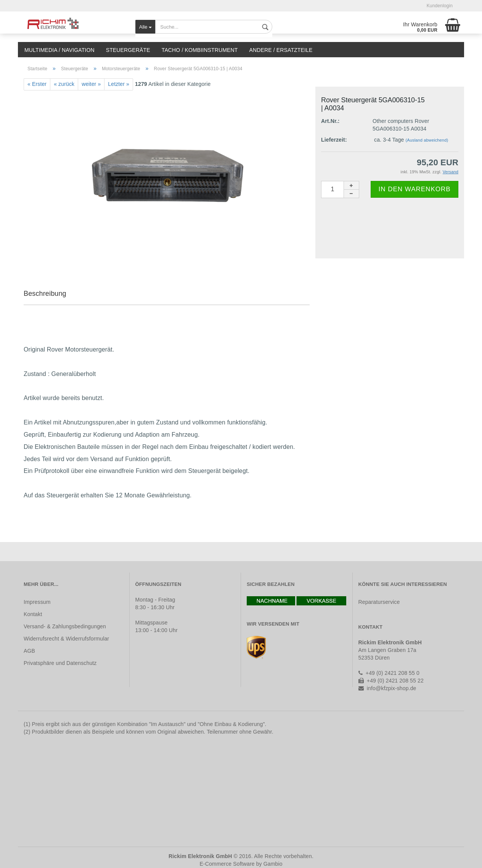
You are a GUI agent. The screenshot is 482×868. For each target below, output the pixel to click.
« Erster (37, 84)
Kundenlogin (440, 6)
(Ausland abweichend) (427, 140)
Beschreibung (45, 294)
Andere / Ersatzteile (281, 50)
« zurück (64, 84)
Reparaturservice (379, 602)
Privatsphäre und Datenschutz (60, 663)
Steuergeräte (128, 50)
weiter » (91, 84)
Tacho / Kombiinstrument (200, 50)
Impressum (37, 602)
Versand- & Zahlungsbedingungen (65, 626)
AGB (29, 651)
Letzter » (119, 84)
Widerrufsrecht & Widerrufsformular (66, 639)
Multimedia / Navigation (59, 50)
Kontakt (33, 614)
